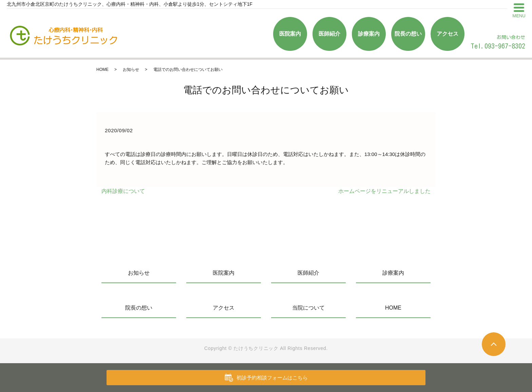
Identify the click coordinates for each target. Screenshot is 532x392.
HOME (102, 70)
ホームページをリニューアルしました (384, 191)
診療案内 (369, 34)
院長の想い (408, 34)
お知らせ (131, 70)
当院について (308, 308)
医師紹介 (329, 34)
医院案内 (290, 34)
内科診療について (123, 191)
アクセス (448, 34)
